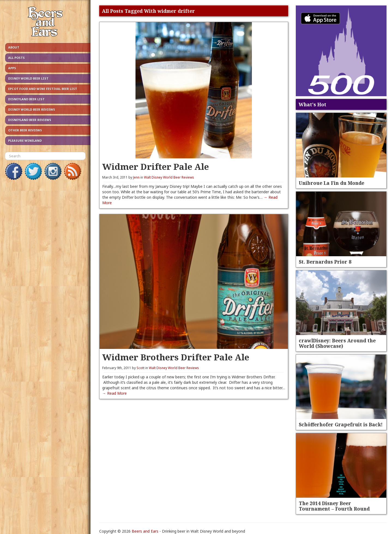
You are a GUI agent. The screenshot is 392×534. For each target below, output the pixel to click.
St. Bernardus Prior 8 (325, 262)
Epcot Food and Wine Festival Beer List (43, 89)
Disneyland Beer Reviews (30, 120)
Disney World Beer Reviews (32, 109)
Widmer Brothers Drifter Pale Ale (176, 357)
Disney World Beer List (28, 78)
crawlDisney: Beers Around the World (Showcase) (337, 343)
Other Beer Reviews (25, 130)
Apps (12, 68)
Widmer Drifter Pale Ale (156, 166)
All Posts (16, 58)
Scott (141, 368)
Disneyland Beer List (26, 99)
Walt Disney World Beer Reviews (169, 177)
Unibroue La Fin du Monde (331, 183)
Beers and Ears (145, 531)
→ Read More (114, 393)
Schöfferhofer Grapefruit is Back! (341, 424)
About (14, 47)
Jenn (136, 177)
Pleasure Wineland (25, 141)
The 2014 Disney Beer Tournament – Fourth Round (334, 506)
